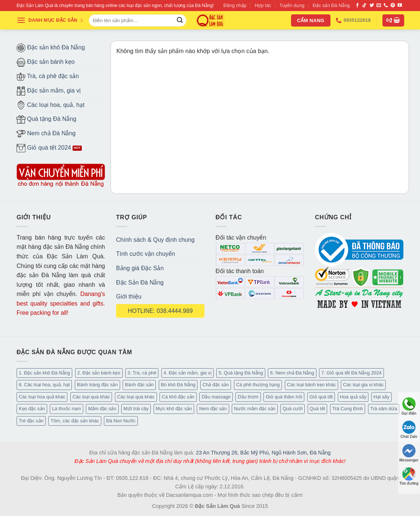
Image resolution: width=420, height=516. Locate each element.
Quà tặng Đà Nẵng (46, 119)
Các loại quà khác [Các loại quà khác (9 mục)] (91, 397)
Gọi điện (409, 406)
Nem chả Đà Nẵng (46, 134)
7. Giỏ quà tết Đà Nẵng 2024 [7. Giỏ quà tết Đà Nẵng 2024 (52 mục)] (351, 373)
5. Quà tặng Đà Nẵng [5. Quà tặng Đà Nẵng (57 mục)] (241, 373)
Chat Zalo (409, 430)
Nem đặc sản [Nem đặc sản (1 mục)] (213, 409)
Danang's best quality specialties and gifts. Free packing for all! (61, 303)
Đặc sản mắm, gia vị (49, 91)
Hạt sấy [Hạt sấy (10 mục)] (381, 397)
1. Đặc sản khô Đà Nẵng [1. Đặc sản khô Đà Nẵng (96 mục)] (44, 373)
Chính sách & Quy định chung (155, 240)
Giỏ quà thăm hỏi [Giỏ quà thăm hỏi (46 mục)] (284, 397)
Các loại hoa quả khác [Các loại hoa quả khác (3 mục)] (42, 397)
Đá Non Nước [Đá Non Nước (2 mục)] (121, 421)
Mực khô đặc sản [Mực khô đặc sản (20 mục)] (174, 409)
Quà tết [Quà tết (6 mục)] (318, 409)
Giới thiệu (129, 297)
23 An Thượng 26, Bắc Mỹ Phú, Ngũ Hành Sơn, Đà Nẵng (263, 453)
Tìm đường (409, 476)
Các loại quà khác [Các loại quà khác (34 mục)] (136, 397)
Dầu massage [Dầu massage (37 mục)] (216, 397)
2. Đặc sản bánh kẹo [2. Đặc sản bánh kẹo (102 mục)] (99, 373)
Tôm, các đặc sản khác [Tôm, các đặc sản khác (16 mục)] (75, 421)
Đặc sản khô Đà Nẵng (51, 48)
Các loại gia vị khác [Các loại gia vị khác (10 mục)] (363, 385)
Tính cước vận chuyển (146, 254)
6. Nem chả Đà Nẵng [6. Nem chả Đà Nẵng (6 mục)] (292, 373)
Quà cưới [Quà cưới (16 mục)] (293, 409)
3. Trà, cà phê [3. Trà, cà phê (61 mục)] (142, 373)
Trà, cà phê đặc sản (48, 77)
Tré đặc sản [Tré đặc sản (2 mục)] (31, 421)
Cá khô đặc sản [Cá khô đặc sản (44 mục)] (178, 397)
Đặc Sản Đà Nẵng (140, 283)
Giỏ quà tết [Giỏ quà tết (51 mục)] (321, 397)
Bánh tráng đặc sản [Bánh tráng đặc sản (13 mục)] (97, 385)
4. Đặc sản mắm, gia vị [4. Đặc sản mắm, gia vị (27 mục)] (188, 373)
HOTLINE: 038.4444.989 (160, 311)
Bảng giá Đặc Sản (140, 268)
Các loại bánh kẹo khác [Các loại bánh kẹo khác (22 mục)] (311, 385)
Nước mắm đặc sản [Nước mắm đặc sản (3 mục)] (255, 409)
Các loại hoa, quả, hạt (50, 105)
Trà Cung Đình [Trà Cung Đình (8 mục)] (348, 409)
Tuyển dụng (292, 5)
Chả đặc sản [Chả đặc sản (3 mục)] (216, 385)
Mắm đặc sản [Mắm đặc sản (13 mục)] (102, 409)
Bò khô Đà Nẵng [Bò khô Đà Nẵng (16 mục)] (178, 385)
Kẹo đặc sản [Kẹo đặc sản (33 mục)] (32, 409)
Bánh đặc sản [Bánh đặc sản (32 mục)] (139, 385)
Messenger (409, 453)
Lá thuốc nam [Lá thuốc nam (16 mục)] (66, 409)
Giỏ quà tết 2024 (44, 148)
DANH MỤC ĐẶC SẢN (50, 20)
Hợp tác (263, 5)
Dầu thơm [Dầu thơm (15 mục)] (248, 397)
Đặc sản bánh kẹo (46, 62)
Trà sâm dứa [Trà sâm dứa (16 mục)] (384, 409)
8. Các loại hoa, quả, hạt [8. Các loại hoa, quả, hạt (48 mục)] (44, 385)
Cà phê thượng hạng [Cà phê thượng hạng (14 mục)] (258, 385)
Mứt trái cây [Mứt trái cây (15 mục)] (136, 409)
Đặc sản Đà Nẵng (331, 5)
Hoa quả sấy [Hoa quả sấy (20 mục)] (353, 397)
